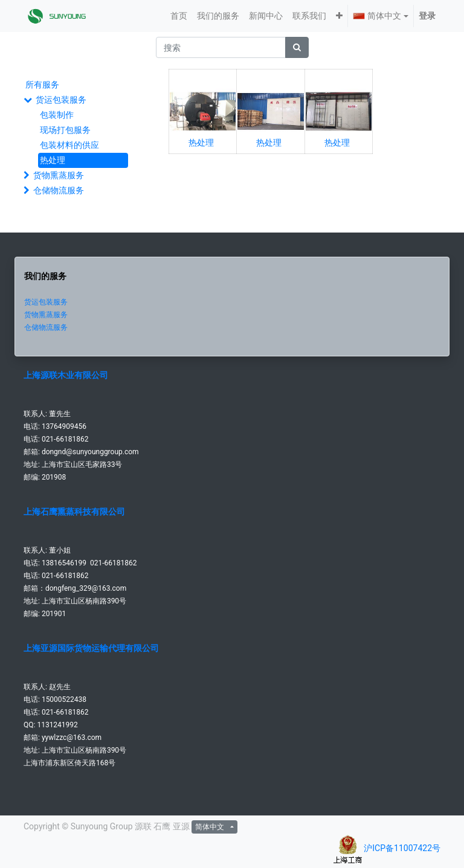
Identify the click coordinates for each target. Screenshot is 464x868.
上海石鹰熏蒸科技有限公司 (74, 512)
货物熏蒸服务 (59, 175)
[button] (339, 16)
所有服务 (42, 85)
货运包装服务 (61, 100)
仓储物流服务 (59, 190)
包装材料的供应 (69, 145)
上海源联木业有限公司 (66, 375)
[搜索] (297, 47)
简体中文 (377, 16)
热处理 (53, 160)
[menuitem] (179, 16)
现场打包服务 (65, 130)
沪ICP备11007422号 (402, 848)
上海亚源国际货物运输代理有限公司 (91, 648)
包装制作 (57, 115)
